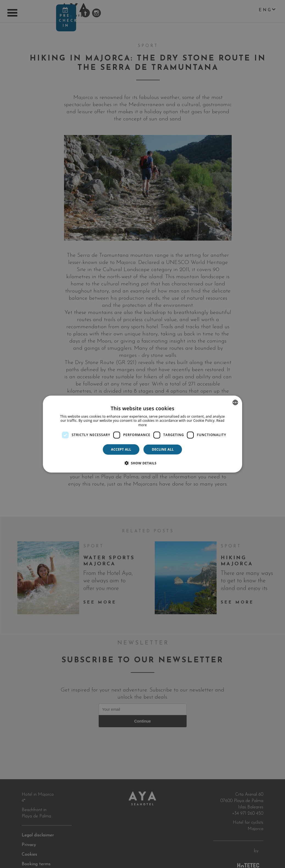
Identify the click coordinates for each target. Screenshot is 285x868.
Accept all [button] (121, 449)
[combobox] (235, 402)
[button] (143, 463)
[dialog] (143, 434)
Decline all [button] (163, 449)
